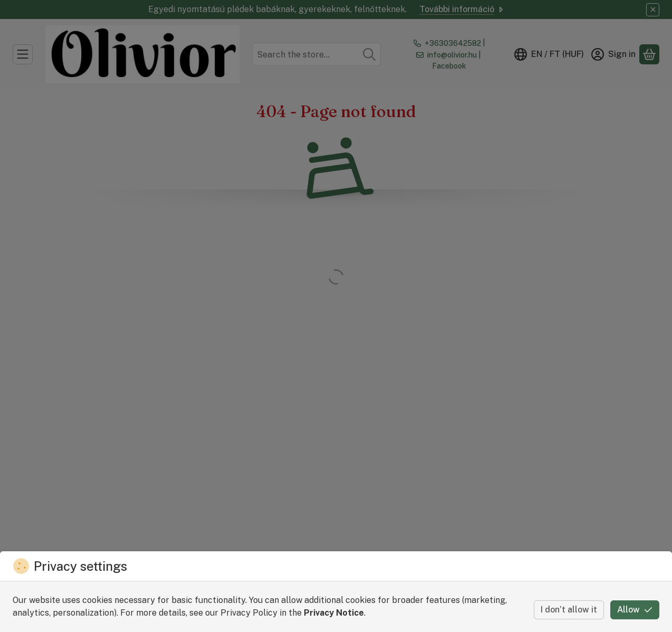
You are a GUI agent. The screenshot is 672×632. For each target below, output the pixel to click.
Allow (635, 610)
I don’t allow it (569, 610)
